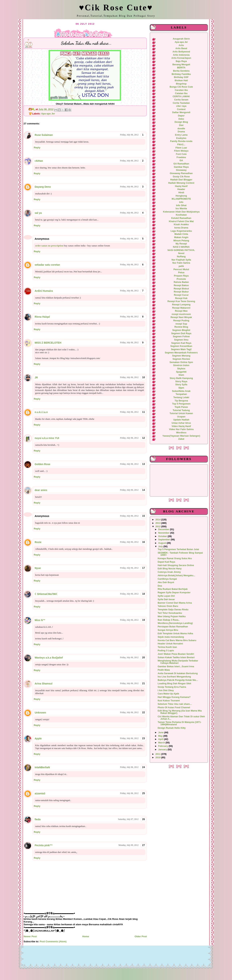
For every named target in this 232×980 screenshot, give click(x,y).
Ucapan (181, 417)
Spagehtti (181, 372)
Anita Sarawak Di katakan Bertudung (178, 673)
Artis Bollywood (181, 52)
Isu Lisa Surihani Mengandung (174, 677)
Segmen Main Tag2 (181, 349)
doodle (181, 129)
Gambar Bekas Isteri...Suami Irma (176, 667)
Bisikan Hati (181, 81)
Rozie (38, 542)
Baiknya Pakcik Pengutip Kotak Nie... (178, 680)
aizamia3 (40, 793)
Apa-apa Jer (48, 114)
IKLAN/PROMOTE (181, 199)
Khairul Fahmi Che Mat (181, 221)
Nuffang (181, 257)
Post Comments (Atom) (53, 941)
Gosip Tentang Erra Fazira (172, 687)
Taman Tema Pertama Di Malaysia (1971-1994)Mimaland (180, 723)
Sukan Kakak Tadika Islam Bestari (176, 657)
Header (181, 189)
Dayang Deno (43, 187)
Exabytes (181, 138)
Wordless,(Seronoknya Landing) (175, 623)
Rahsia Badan (181, 282)
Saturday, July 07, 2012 (128, 819)
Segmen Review (181, 359)
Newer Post (30, 936)
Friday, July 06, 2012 (129, 135)
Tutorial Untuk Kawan (181, 413)
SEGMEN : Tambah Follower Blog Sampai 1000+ (180, 554)
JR (36, 377)
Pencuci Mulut (181, 269)
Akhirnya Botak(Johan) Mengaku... (176, 575)
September (164, 540)
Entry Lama (181, 135)
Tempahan (181, 394)
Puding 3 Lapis (166, 651)
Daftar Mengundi (181, 112)
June (161, 733)
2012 (158, 527)
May (161, 736)
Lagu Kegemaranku (181, 231)
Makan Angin (181, 237)
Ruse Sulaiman (44, 135)
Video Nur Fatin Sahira (181, 429)
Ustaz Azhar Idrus (181, 423)
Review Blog (181, 327)
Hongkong (181, 196)
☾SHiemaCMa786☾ (46, 594)
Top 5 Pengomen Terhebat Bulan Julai (178, 549)
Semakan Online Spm (181, 362)
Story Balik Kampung (181, 378)
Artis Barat (181, 48)
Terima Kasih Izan (167, 647)
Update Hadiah (181, 420)
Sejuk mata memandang (171, 637)
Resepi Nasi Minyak (181, 317)
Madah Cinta (181, 234)
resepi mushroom (181, 314)
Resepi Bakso (181, 285)
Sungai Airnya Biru (168, 630)
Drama (181, 132)
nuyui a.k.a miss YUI (47, 438)
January (163, 750)
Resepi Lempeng (181, 305)
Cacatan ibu (181, 90)
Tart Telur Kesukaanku (170, 613)
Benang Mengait (181, 65)
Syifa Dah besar (166, 599)
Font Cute (181, 154)
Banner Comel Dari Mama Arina (175, 603)
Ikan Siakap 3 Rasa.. (169, 620)
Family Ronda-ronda (181, 141)
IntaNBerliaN (42, 767)
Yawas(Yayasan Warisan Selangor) (181, 436)
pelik (181, 266)
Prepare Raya (181, 276)
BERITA (181, 68)
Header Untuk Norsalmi (170, 644)
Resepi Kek (181, 298)
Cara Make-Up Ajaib (168, 694)
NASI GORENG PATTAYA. (181, 250)
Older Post (141, 936)
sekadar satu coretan (47, 265)
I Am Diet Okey (166, 690)
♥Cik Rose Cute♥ (116, 8)
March (162, 743)
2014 (158, 520)
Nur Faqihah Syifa (181, 260)
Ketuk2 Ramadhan (181, 218)
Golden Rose (42, 464)
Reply (37, 147)
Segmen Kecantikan (181, 346)
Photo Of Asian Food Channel (174, 707)
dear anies (41, 490)
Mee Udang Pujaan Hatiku (172, 616)
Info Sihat (181, 205)
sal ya (38, 213)
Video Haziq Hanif (181, 426)
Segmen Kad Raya (181, 343)
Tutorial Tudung (181, 410)
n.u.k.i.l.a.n (41, 412)
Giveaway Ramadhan (181, 173)
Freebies (181, 157)
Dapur (181, 116)
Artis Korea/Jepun (181, 58)
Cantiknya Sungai (167, 579)
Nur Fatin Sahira (181, 263)
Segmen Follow (181, 337)
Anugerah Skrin (181, 39)
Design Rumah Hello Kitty (172, 728)
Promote (181, 279)
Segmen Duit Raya (181, 333)
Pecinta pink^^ (44, 845)
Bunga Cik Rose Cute (181, 87)
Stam (181, 375)
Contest (181, 109)
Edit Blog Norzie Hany (170, 569)
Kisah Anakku (181, 224)
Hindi (181, 193)
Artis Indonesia (181, 55)
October (163, 536)
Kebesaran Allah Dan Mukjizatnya (181, 212)
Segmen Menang (181, 356)
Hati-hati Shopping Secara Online (176, 565)
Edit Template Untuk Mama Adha (175, 634)
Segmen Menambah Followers (181, 353)
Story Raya (181, 381)
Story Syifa (181, 385)
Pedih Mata (164, 670)
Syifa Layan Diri (166, 596)
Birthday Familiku (181, 74)
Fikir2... (181, 145)
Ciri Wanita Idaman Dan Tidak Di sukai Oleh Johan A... (181, 718)
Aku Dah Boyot (166, 582)
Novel (181, 253)
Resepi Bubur (181, 292)
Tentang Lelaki (181, 397)
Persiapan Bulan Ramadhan (173, 627)
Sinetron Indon (181, 365)
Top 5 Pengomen (181, 404)
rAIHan (39, 161)
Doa (160, 586)
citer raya (181, 106)
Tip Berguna (181, 401)
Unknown (40, 713)
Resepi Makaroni (181, 308)
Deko (181, 119)
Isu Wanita (181, 209)
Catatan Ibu (181, 93)
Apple (38, 738)
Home (86, 936)
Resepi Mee (181, 311)
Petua (181, 273)
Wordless (181, 433)
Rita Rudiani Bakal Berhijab (173, 589)
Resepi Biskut (181, 289)
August (162, 543)
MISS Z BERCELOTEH (48, 343)
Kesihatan (181, 215)
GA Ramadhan (181, 164)
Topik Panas (181, 407)
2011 (158, 754)
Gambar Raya (181, 167)
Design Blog (181, 122)
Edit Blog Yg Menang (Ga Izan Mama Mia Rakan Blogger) (180, 712)
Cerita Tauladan (181, 103)
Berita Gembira (181, 71)
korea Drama (181, 228)
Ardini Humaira (44, 291)
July (161, 546)
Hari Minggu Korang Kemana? (174, 697)
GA (181, 160)
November (164, 533)
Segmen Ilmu (181, 340)
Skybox (181, 369)
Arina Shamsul (43, 684)
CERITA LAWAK (181, 96)
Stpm (181, 388)
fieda (38, 819)
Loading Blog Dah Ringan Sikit (174, 684)
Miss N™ (40, 620)
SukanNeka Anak (181, 391)
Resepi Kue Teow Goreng (181, 301)
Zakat (181, 439)
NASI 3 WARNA (181, 247)
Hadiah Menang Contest (181, 183)
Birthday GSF (181, 77)
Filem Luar (181, 148)
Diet (181, 125)
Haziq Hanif (181, 186)
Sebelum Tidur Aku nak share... (175, 704)
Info (181, 202)
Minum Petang (181, 241)
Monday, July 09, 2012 (129, 845)
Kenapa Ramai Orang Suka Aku (175, 558)
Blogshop (181, 84)
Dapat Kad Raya (166, 562)
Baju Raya (181, 61)
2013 (158, 523)
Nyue (38, 568)
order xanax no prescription (49, 246)
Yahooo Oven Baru (168, 606)
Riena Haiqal (42, 317)
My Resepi (181, 244)
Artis (181, 45)
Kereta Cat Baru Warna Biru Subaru (177, 640)
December (164, 529)
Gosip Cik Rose (181, 177)
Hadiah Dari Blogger (181, 180)
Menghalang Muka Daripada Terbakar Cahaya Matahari (178, 662)
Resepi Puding (181, 321)
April (161, 739)
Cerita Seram (181, 100)
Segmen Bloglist (181, 330)
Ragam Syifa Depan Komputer (174, 593)
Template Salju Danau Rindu (173, 610)
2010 (158, 758)
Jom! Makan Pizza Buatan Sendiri (176, 654)
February (163, 746)
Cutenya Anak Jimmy (169, 572)
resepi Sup (181, 324)
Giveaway (181, 170)
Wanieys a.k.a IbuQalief (49, 658)
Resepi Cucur (181, 295)
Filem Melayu (181, 151)
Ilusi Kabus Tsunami (169, 701)
